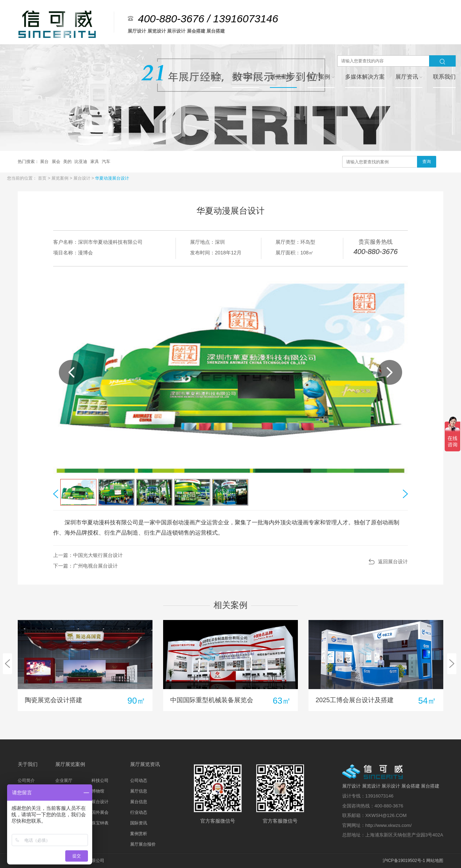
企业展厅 (64, 780)
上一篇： (88, 555)
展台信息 (139, 802)
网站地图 (435, 861)
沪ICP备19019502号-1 (404, 861)
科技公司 (100, 780)
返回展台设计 (393, 562)
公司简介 (26, 780)
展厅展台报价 (143, 844)
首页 (43, 178)
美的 (68, 162)
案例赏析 (139, 834)
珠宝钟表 (100, 823)
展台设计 (82, 178)
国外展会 (100, 812)
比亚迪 (81, 162)
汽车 (106, 162)
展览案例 (60, 178)
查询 (427, 162)
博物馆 (98, 791)
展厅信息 (139, 791)
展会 (57, 162)
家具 (95, 162)
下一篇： (85, 566)
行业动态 (139, 812)
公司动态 (139, 780)
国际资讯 (139, 823)
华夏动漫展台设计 (112, 178)
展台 (45, 162)
